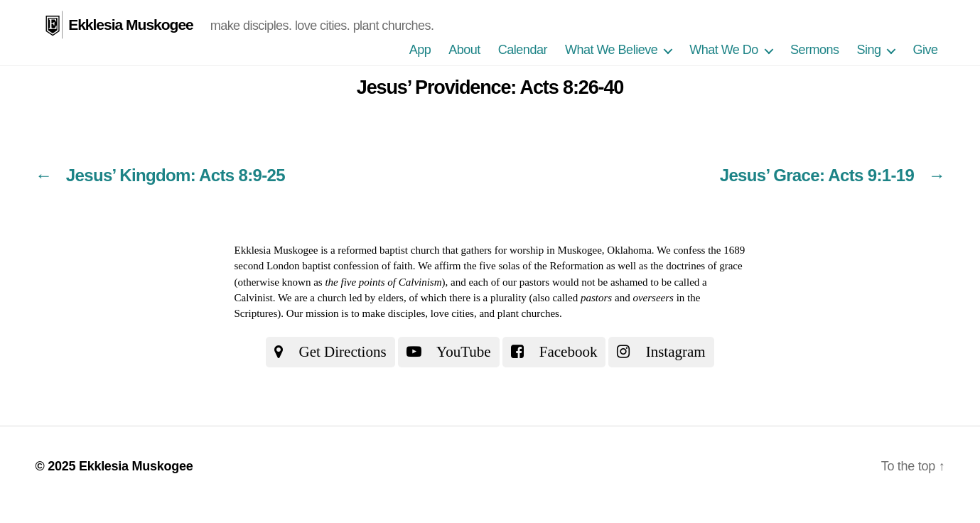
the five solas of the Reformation (533, 266)
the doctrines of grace (696, 266)
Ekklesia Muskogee (131, 25)
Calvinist (254, 298)
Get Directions (330, 352)
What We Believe (611, 50)
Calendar (523, 50)
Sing (868, 50)
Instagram (661, 352)
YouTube (449, 352)
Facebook (554, 352)
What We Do (724, 50)
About (464, 50)
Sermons (815, 50)
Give (925, 50)
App (420, 50)
